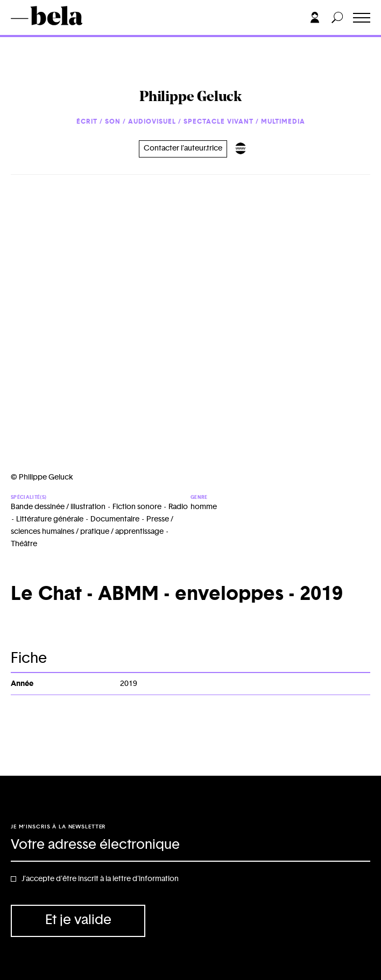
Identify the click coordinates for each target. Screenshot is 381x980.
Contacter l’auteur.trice (183, 148)
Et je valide (78, 920)
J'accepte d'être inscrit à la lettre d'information (100, 879)
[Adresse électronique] (190, 846)
